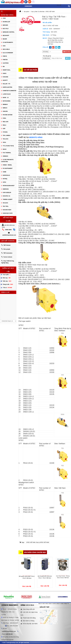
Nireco (5, 108)
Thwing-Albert (8, 199)
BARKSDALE (6, 175)
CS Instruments (8, 42)
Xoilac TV (66, 604)
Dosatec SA (6, 196)
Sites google (6, 249)
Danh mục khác (8, 213)
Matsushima (7, 101)
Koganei (5, 77)
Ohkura (5, 111)
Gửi (68, 58)
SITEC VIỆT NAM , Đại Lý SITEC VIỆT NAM (38, 542)
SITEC (4, 182)
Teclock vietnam (7, 257)
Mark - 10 (6, 98)
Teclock (6, 139)
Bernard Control (9, 32)
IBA (4, 67)
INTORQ (5, 179)
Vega (4, 142)
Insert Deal (7, 70)
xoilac (47, 604)
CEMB (4, 172)
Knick (5, 73)
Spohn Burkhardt (9, 186)
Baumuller (6, 22)
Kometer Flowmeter (9, 91)
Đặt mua (67, 52)
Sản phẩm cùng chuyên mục (35, 552)
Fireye (5, 56)
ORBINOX (5, 156)
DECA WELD (6, 49)
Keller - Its (6, 84)
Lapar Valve (7, 94)
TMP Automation (7, 253)
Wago (5, 149)
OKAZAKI (5, 203)
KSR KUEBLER (7, 193)
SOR (4, 129)
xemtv (54, 604)
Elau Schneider (8, 53)
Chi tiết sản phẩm (30, 70)
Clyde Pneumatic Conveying (7, 161)
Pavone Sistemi (8, 115)
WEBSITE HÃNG (36, 137)
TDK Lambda (7, 135)
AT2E (4, 18)
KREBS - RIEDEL (7, 165)
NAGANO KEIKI (7, 210)
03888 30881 (8, 230)
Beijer (5, 39)
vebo (44, 604)
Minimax (5, 104)
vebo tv (40, 604)
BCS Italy (6, 29)
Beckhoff (6, 36)
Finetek (5, 60)
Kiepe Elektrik (7, 87)
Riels (4, 125)
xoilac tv (50, 604)
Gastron (6, 63)
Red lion (5, 122)
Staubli (5, 132)
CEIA (4, 46)
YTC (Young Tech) (8, 146)
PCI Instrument (8, 168)
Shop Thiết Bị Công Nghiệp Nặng (8, 262)
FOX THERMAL (7, 153)
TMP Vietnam (6, 245)
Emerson (6, 189)
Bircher (5, 25)
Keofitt (5, 80)
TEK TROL (6, 206)
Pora (4, 118)
